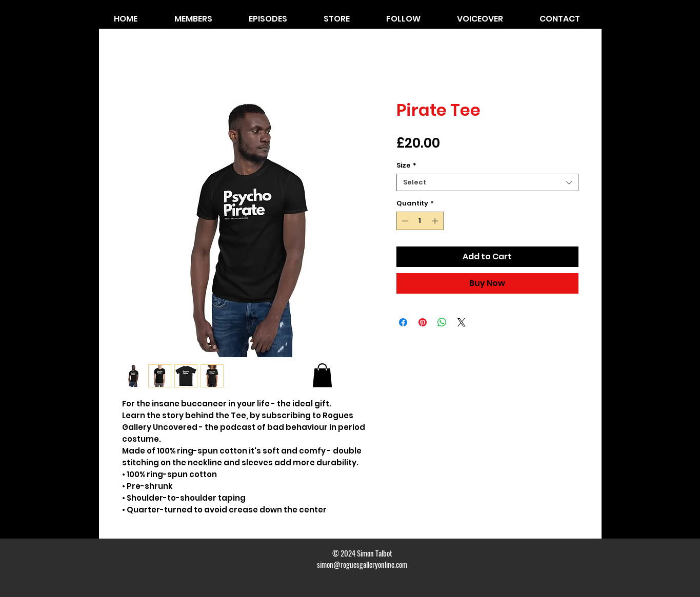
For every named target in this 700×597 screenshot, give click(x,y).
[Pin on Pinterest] (423, 322)
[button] (322, 375)
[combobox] (487, 182)
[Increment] (436, 221)
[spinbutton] (420, 221)
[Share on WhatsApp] (442, 322)
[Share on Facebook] (403, 322)
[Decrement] (404, 221)
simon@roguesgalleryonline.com (362, 564)
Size (406, 166)
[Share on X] (462, 322)
